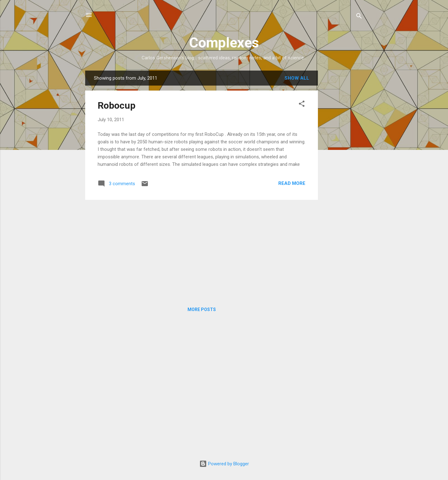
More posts (202, 309)
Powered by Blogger (224, 464)
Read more (292, 183)
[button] (302, 105)
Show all (297, 78)
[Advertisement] (343, 164)
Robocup (117, 105)
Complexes (224, 43)
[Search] (359, 17)
